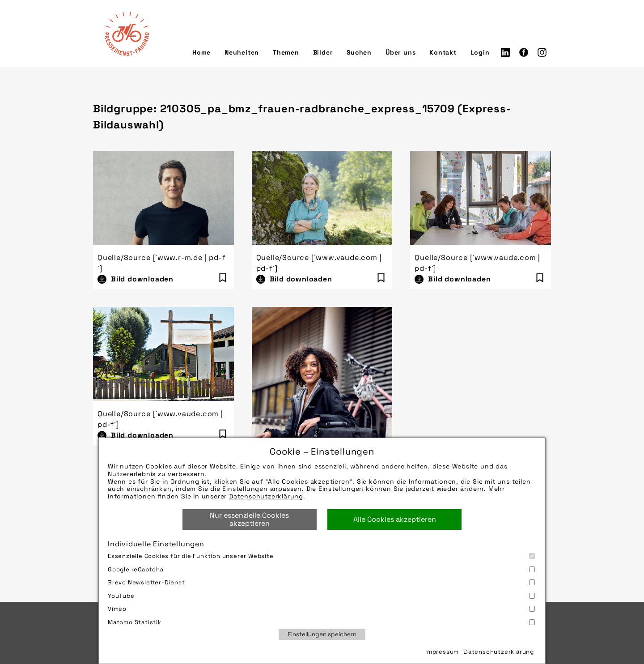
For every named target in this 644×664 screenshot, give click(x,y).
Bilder (323, 52)
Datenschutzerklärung (266, 496)
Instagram (542, 52)
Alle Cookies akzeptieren (395, 519)
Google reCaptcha (321, 569)
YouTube (321, 596)
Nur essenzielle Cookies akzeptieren (249, 519)
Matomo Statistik (321, 622)
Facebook (524, 52)
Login (480, 52)
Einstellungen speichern (322, 634)
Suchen (359, 52)
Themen (286, 52)
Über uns (400, 52)
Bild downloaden (142, 279)
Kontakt (443, 52)
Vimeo (321, 609)
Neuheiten (242, 52)
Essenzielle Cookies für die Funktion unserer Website (321, 556)
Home (201, 52)
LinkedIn (505, 52)
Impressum (442, 652)
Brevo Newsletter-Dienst (321, 582)
